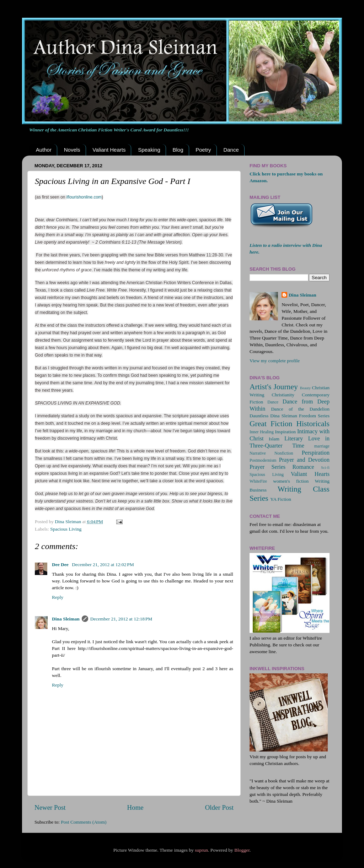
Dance (231, 150)
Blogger (242, 850)
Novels (72, 150)
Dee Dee (61, 565)
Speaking (149, 150)
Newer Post (50, 807)
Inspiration (285, 432)
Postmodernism (263, 460)
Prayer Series (267, 467)
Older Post (219, 807)
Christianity (283, 395)
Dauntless (259, 416)
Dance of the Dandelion (300, 409)
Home (135, 807)
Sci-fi (325, 467)
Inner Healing (262, 432)
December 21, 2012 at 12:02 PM (103, 565)
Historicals (313, 424)
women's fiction (291, 481)
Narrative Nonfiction (271, 453)
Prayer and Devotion (304, 460)
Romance (303, 467)
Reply (58, 597)
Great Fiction (271, 424)
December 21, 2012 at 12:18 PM (121, 619)
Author (44, 150)
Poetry (203, 150)
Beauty (306, 388)
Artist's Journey (274, 387)
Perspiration (316, 453)
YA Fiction (281, 499)
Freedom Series (314, 416)
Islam (274, 439)
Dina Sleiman (66, 619)
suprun (201, 850)
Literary (294, 439)
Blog (178, 150)
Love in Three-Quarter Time (290, 442)
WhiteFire (258, 481)
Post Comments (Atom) (84, 822)
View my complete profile (275, 361)
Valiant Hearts (109, 150)
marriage (322, 446)
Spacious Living (66, 529)
